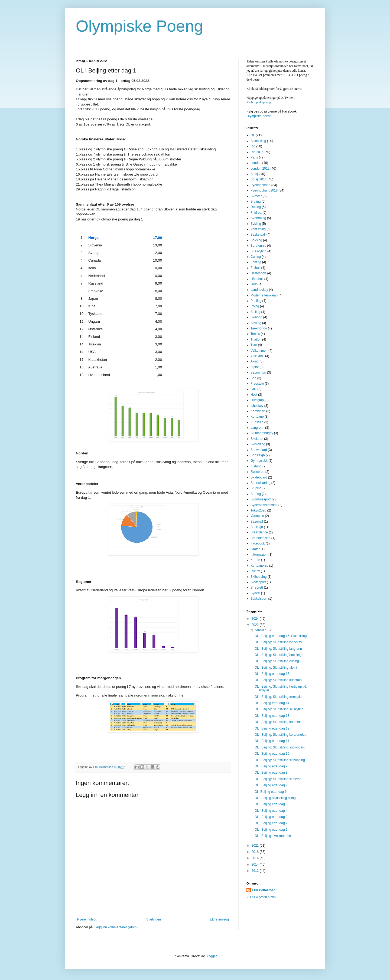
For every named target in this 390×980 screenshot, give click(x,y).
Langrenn (257, 428)
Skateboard (259, 477)
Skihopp (256, 317)
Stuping (256, 488)
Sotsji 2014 (259, 179)
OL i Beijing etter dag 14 (272, 703)
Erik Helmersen (264, 890)
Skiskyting (258, 444)
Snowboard (259, 450)
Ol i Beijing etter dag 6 (271, 792)
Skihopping (259, 577)
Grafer (255, 549)
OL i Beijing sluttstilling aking (275, 798)
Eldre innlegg (219, 919)
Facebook (258, 543)
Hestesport (258, 273)
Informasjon (259, 555)
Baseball (257, 522)
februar (261, 630)
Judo (254, 284)
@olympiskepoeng (259, 102)
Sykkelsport (259, 599)
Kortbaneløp (259, 566)
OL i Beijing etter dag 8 (271, 773)
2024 (256, 619)
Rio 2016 (257, 152)
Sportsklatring (260, 483)
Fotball (255, 268)
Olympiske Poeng (139, 26)
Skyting (256, 323)
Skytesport (258, 582)
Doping (256, 207)
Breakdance (259, 532)
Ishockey (257, 406)
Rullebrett (257, 472)
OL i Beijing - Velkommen (273, 836)
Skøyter (256, 196)
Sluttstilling (258, 141)
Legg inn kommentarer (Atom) (116, 927)
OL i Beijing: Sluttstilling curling (277, 661)
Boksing (256, 240)
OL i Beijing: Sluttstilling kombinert (279, 722)
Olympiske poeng (259, 116)
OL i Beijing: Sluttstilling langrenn (278, 649)
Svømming (258, 218)
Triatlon (256, 339)
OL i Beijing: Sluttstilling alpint (276, 668)
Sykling (256, 224)
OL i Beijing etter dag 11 (272, 741)
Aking (255, 361)
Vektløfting (258, 229)
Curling (256, 257)
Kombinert (258, 411)
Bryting (256, 202)
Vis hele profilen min (261, 897)
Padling (256, 301)
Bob (253, 378)
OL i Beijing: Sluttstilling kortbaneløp (281, 735)
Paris (254, 157)
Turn (254, 345)
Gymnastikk (259, 461)
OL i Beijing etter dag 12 (272, 728)
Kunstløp (257, 422)
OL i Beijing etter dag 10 (272, 754)
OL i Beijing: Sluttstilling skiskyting (279, 709)
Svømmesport (261, 499)
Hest (254, 395)
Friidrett (256, 213)
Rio (253, 146)
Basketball (258, 235)
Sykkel (255, 593)
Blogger (211, 956)
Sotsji (254, 174)
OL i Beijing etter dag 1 (271, 830)
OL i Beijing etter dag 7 (271, 785)
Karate (255, 560)
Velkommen (259, 351)
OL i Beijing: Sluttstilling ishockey (278, 642)
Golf (253, 389)
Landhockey (259, 290)
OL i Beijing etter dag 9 (271, 766)
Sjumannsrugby (262, 433)
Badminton (258, 372)
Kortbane (257, 417)
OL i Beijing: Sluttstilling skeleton (278, 779)
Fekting (256, 262)
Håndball (257, 279)
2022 (256, 625)
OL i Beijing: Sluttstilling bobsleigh (279, 655)
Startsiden (154, 919)
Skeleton (257, 439)
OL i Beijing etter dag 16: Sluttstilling (281, 636)
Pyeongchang (260, 185)
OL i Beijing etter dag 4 (271, 811)
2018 (256, 852)
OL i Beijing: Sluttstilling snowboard (280, 747)
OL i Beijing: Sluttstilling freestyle (278, 697)
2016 (256, 858)
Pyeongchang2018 (264, 190)
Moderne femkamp (264, 295)
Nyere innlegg (87, 919)
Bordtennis (258, 246)
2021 (256, 846)
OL (253, 135)
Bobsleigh (258, 455)
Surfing (256, 494)
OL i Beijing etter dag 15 (272, 674)
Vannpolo (257, 516)
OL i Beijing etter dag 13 (272, 716)
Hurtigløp (257, 400)
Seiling (255, 312)
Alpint (255, 367)
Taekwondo (259, 328)
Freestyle (257, 384)
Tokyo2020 (258, 510)
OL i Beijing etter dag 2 (271, 823)
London (256, 163)
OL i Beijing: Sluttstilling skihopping (280, 760)
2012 (256, 871)
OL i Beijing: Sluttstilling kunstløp (278, 680)
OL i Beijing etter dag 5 (271, 804)
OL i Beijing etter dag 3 (271, 817)
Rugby (255, 571)
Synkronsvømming (264, 505)
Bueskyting (259, 251)
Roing (255, 306)
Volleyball (257, 356)
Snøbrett (257, 588)
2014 (256, 864)
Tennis (255, 334)
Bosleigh (257, 527)
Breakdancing (260, 538)
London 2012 (260, 169)
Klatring (256, 466)
